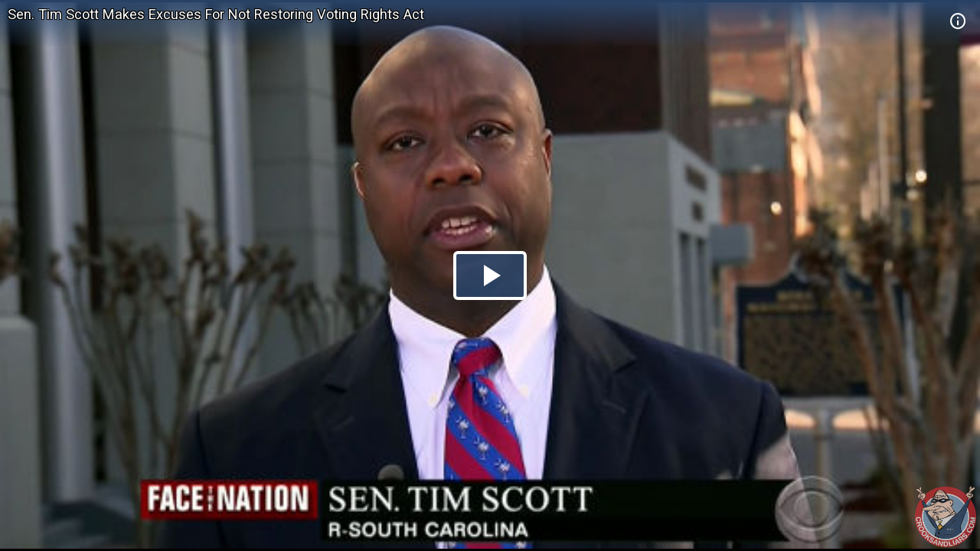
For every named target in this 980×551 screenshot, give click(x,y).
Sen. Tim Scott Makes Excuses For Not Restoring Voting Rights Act (216, 14)
